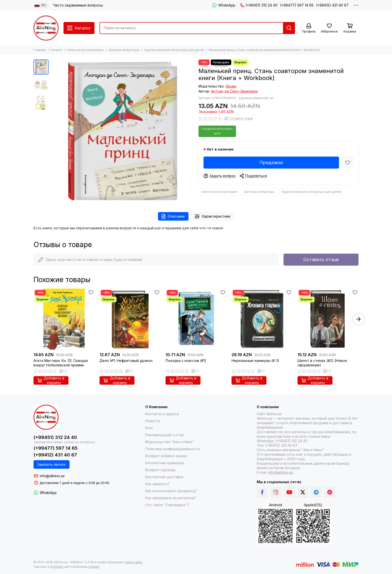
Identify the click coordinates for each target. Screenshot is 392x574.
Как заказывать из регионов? (171, 498)
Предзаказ (271, 162)
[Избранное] (329, 28)
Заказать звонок (51, 464)
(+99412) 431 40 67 (332, 5)
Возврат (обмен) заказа (166, 456)
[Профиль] (309, 28)
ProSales (57, 567)
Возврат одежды (160, 470)
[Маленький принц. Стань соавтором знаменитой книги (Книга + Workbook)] (122, 131)
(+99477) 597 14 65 (297, 5)
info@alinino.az (52, 476)
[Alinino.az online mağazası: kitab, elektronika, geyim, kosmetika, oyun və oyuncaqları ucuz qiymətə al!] (46, 28)
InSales (94, 567)
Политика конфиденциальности (173, 449)
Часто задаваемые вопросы (78, 5)
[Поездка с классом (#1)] (196, 319)
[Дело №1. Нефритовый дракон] (130, 319)
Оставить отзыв (321, 259)
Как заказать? (157, 484)
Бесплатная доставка (164, 477)
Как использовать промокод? (171, 491)
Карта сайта (133, 562)
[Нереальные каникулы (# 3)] (262, 319)
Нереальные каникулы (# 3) (255, 361)
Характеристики (213, 216)
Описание (173, 216)
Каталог (57, 50)
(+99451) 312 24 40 (259, 5)
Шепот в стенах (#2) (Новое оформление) (322, 363)
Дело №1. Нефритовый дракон (126, 361)
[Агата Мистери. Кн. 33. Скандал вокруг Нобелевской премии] (64, 319)
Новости (153, 421)
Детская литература (124, 50)
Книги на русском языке (85, 50)
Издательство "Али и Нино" (170, 442)
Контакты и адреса (162, 414)
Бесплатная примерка (164, 463)
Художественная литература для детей (174, 50)
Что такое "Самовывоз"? (167, 505)
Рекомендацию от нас (165, 435)
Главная (40, 50)
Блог (149, 428)
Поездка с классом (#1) (186, 361)
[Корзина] (350, 28)
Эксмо (231, 86)
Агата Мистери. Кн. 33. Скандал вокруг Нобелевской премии (61, 363)
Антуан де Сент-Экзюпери (234, 91)
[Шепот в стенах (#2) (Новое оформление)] (328, 319)
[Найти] (289, 28)
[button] (358, 319)
